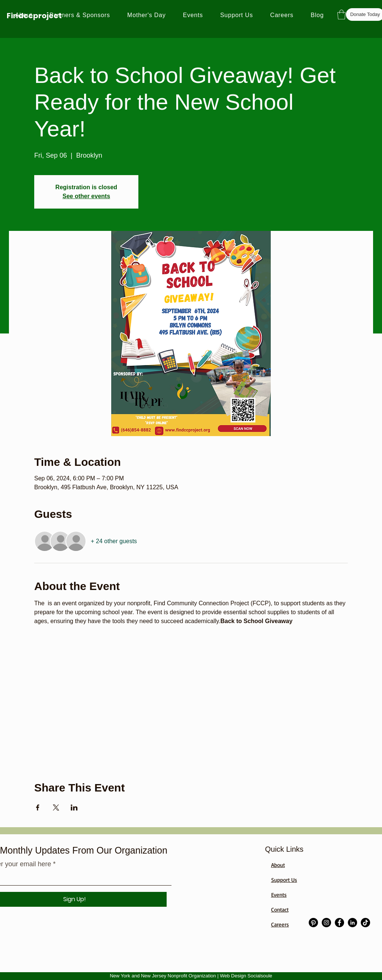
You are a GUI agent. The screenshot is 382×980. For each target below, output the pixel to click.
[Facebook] (339, 923)
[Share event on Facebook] (38, 807)
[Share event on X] (56, 807)
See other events (86, 196)
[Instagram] (326, 923)
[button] (341, 14)
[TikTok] (365, 923)
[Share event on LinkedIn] (74, 807)
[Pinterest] (313, 923)
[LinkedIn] (352, 923)
